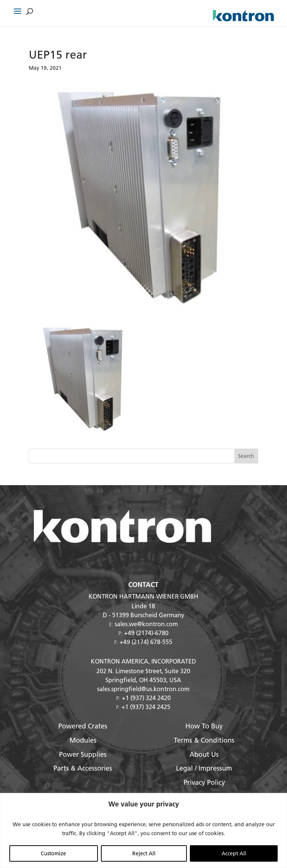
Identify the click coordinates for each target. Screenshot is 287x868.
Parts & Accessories (83, 768)
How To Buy (204, 726)
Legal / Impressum (204, 768)
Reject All (144, 853)
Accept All (234, 853)
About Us (204, 754)
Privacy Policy (204, 782)
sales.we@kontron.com (146, 624)
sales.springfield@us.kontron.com (143, 689)
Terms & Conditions (204, 740)
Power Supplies (83, 754)
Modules (83, 740)
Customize (53, 853)
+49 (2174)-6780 (146, 633)
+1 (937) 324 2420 (146, 698)
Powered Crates (83, 726)
